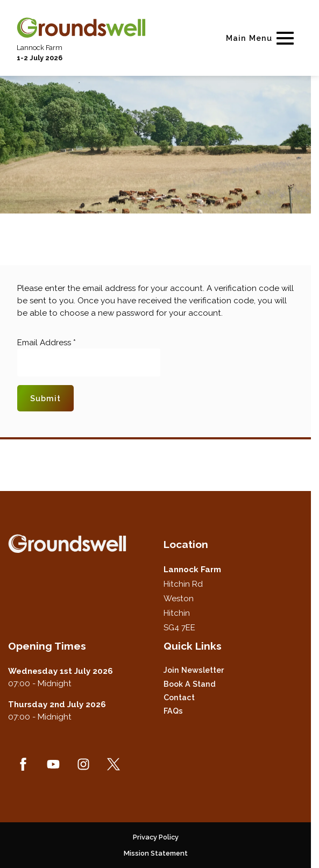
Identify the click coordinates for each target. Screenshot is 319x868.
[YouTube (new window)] (53, 764)
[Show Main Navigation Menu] (262, 38)
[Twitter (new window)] (114, 764)
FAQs (173, 711)
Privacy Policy (156, 837)
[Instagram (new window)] (83, 764)
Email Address (47, 343)
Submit (45, 398)
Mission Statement (156, 853)
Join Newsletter (194, 670)
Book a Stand (190, 684)
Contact (179, 697)
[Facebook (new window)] (23, 764)
